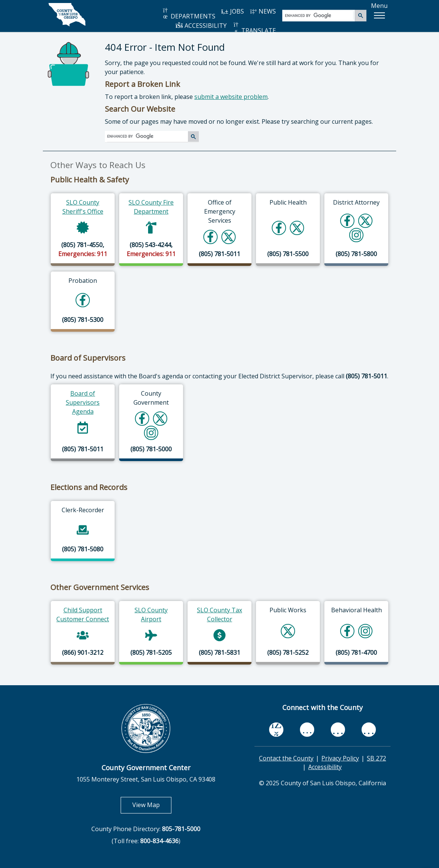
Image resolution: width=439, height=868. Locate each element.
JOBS (232, 11)
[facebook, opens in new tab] (276, 730)
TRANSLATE (254, 28)
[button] (379, 15)
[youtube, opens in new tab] (307, 730)
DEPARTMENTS (188, 14)
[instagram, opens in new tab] (369, 730)
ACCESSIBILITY (201, 26)
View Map (152, 805)
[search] (319, 15)
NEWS (263, 11)
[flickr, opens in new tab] (338, 730)
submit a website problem (231, 97)
